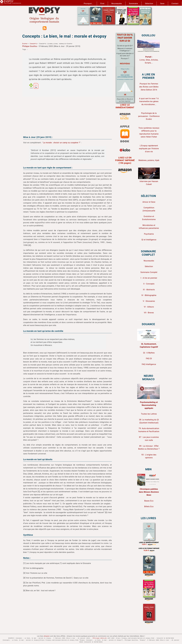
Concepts (33, 44)
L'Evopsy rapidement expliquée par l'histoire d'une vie (149, 149)
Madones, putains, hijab (149, 160)
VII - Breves (149, 313)
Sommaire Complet (149, 272)
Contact (175, 4)
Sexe (162, 4)
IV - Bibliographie (149, 295)
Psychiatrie (149, 234)
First (102, 4)
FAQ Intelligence (149, 364)
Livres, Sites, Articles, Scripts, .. (149, 60)
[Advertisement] (67, 115)
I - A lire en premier (149, 278)
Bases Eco (149, 501)
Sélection (149, 4)
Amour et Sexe (149, 202)
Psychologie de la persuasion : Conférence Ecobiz (149, 116)
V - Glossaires (149, 301)
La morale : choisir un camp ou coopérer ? (61, 143)
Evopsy (25, 44)
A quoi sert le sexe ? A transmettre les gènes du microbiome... (149, 101)
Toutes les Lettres (149, 414)
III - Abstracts (149, 290)
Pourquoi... (89, 4)
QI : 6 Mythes (149, 353)
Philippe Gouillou (30, 46)
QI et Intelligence (149, 240)
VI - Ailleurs (149, 307)
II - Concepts (149, 284)
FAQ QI (149, 358)
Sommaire (133, 4)
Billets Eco (149, 507)
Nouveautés (117, 4)
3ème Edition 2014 (149, 87)
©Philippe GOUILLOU (100, 638)
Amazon (47, 636)
